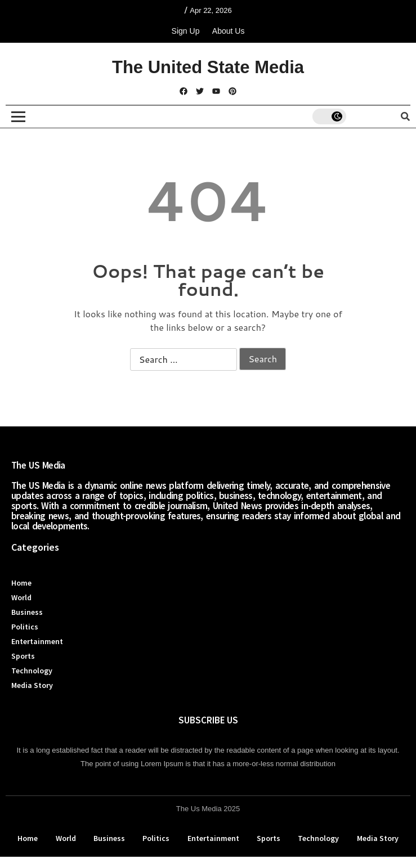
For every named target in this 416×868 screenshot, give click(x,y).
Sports (23, 656)
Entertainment (37, 641)
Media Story (32, 685)
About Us (229, 31)
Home (21, 583)
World (21, 597)
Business (27, 612)
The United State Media (208, 67)
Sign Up (186, 31)
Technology (32, 671)
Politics (25, 627)
